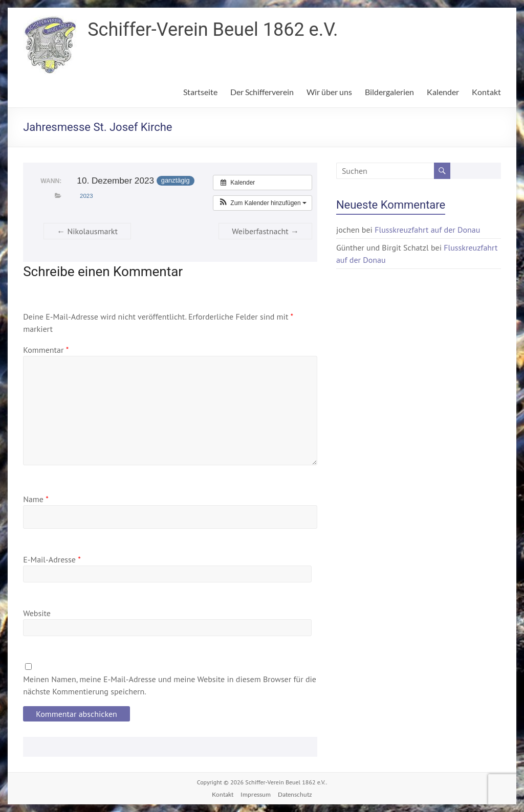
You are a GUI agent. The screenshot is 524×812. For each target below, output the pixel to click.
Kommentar (46, 350)
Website (37, 613)
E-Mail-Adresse (52, 559)
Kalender (443, 92)
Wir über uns (329, 92)
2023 (86, 196)
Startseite (200, 92)
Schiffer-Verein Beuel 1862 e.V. (213, 30)
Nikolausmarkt (87, 231)
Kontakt (486, 92)
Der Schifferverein (262, 92)
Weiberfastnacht (265, 231)
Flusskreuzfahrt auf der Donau (427, 230)
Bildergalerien (389, 92)
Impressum (256, 794)
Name (36, 499)
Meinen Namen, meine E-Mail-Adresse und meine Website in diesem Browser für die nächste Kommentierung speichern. (170, 685)
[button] (263, 203)
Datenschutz (295, 794)
